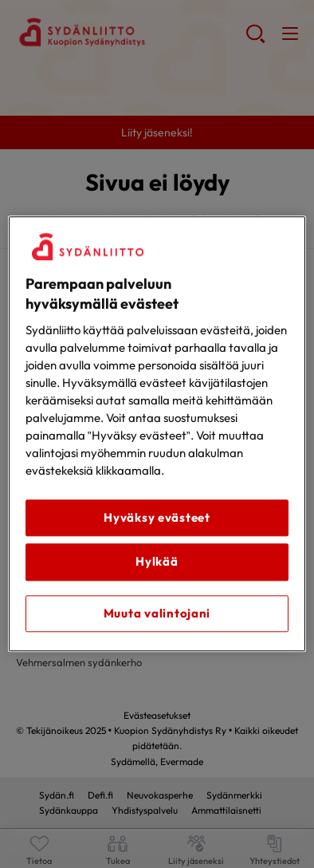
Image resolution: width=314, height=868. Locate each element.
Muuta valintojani (157, 613)
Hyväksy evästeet (157, 517)
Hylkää (157, 562)
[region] (157, 434)
